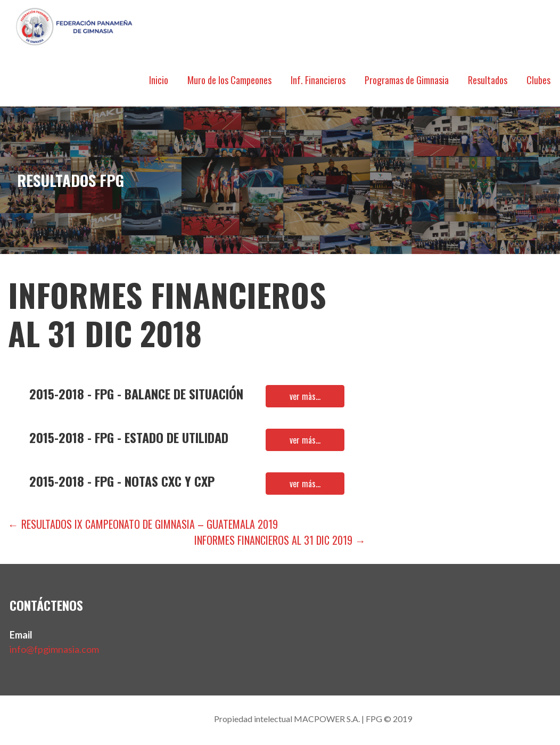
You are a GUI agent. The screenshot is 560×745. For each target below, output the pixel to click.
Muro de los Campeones (229, 80)
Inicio (159, 80)
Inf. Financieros (318, 80)
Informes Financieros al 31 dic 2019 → (280, 540)
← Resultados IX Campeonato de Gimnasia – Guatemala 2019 (143, 524)
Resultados (488, 80)
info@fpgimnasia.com (54, 649)
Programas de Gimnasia (407, 80)
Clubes (538, 80)
